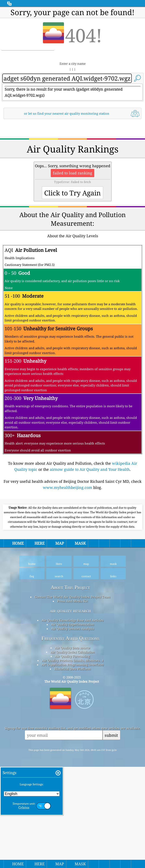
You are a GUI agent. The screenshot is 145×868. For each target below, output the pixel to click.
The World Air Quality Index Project (72, 799)
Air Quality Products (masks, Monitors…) (72, 778)
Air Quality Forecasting (72, 774)
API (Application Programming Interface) (72, 782)
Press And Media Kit (72, 719)
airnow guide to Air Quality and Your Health (90, 528)
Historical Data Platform (72, 787)
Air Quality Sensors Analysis (73, 746)
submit (111, 853)
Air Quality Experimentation (73, 742)
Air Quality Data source (72, 766)
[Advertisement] (72, 158)
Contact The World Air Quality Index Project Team (72, 715)
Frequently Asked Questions (70, 756)
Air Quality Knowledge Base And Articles (73, 738)
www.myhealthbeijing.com (68, 546)
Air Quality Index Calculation (73, 770)
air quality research (70, 728)
